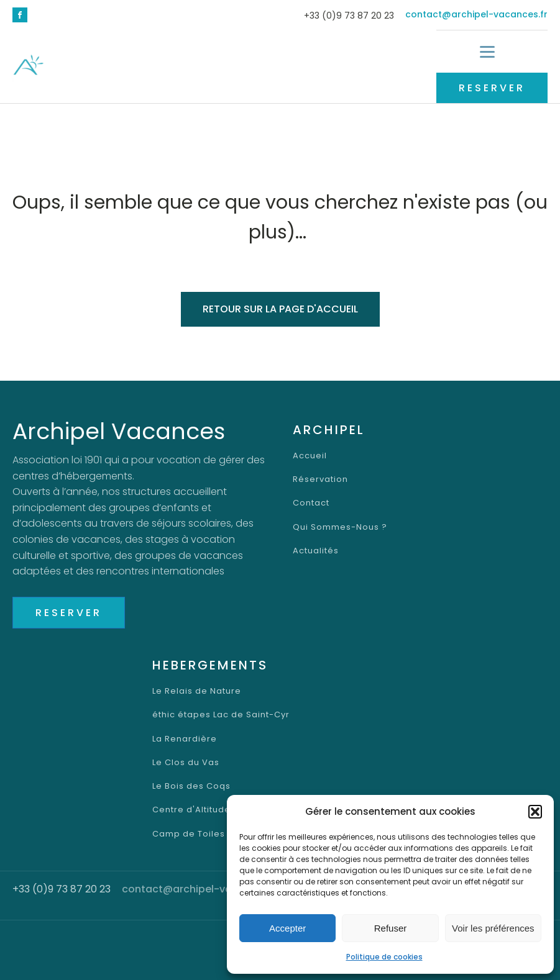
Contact (311, 503)
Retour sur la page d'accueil (280, 309)
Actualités (316, 551)
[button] (535, 812)
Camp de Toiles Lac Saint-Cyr (221, 834)
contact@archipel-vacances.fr (476, 15)
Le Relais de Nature (197, 691)
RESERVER (492, 88)
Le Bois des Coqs (191, 786)
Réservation (320, 479)
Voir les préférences (493, 928)
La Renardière (185, 739)
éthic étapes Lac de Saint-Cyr (221, 715)
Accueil (310, 456)
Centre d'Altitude (191, 810)
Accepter (287, 928)
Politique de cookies (384, 957)
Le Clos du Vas (186, 763)
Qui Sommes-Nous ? (340, 527)
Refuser (391, 928)
